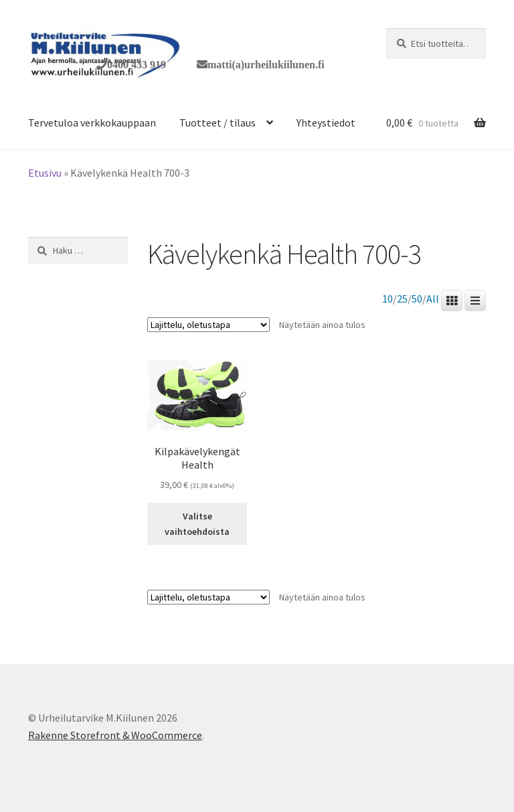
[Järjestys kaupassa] (208, 325)
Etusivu (45, 173)
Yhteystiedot (326, 123)
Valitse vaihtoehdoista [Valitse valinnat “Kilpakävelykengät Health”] (197, 524)
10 (388, 299)
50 (417, 299)
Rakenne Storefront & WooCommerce (115, 735)
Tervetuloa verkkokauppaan (92, 123)
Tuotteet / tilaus (218, 123)
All (433, 299)
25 (402, 299)
